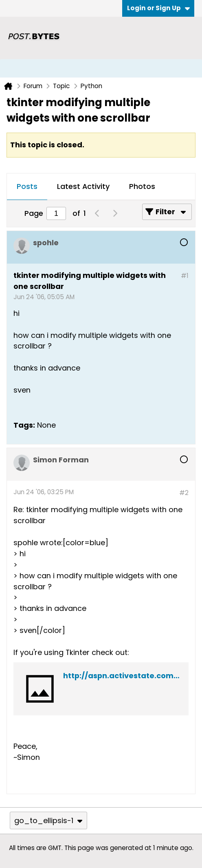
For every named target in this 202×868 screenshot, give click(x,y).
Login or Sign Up (158, 8)
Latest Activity (83, 186)
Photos (142, 186)
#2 (184, 493)
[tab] (27, 187)
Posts (27, 186)
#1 (185, 276)
